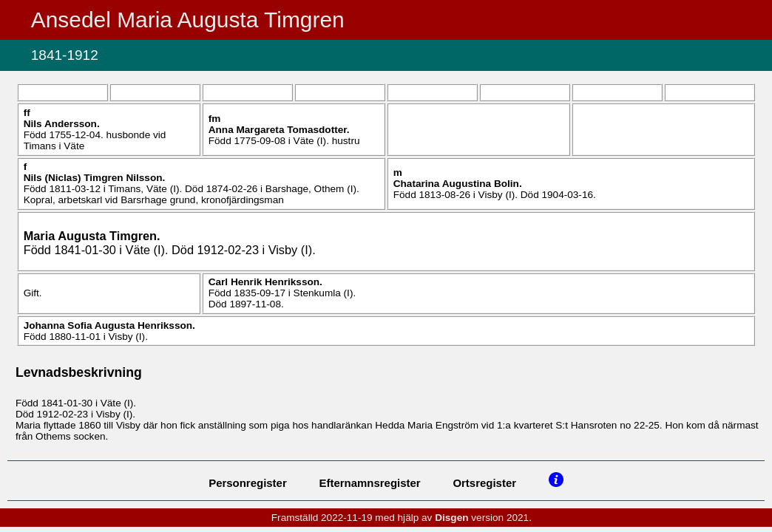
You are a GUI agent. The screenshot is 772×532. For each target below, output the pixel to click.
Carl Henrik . (265, 282)
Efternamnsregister (370, 483)
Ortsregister (484, 483)
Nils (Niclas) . (95, 178)
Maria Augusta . (92, 236)
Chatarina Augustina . (458, 184)
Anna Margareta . (279, 130)
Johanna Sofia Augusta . (109, 325)
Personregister (248, 483)
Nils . (62, 124)
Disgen (451, 518)
